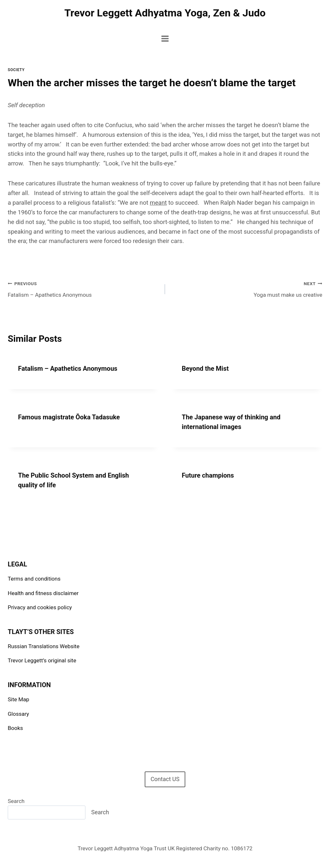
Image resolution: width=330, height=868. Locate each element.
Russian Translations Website (44, 646)
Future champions (208, 475)
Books (15, 728)
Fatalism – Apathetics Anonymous (84, 289)
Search (16, 801)
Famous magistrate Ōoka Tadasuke (69, 417)
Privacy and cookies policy (40, 607)
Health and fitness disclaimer (43, 593)
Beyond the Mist (205, 369)
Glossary (18, 714)
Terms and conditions (34, 579)
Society (16, 70)
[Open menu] (165, 38)
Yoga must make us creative (246, 289)
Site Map (19, 699)
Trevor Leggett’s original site (42, 660)
